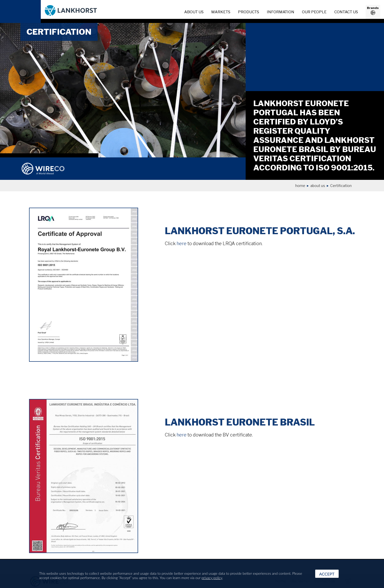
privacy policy (212, 578)
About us (318, 186)
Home (300, 186)
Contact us (346, 12)
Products (249, 12)
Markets (221, 12)
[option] (123, 90)
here (182, 243)
